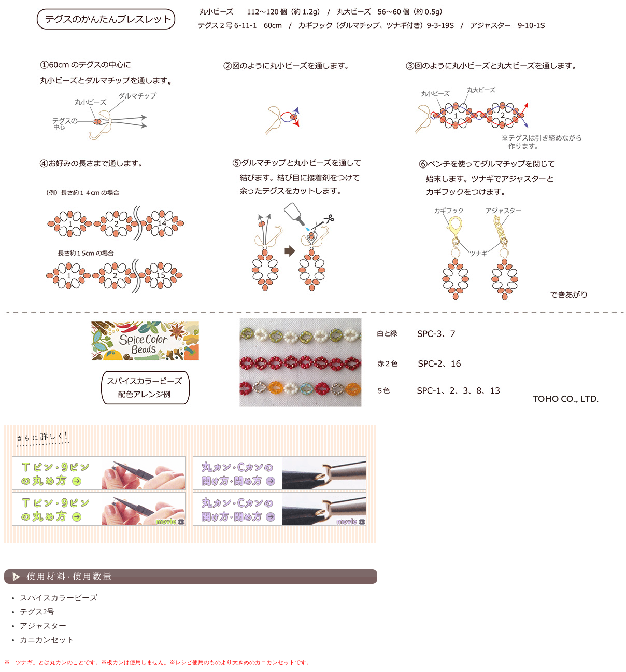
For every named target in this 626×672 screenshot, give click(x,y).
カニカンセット (47, 640)
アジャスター (43, 626)
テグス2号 (37, 612)
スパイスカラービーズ (59, 598)
